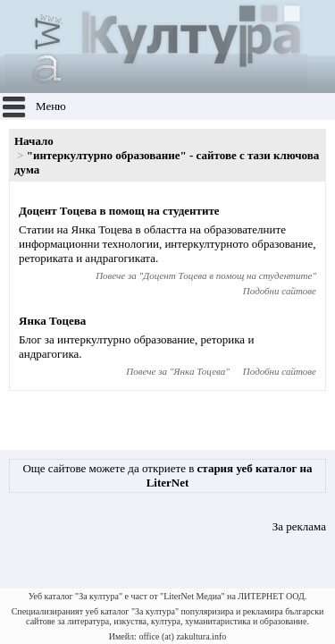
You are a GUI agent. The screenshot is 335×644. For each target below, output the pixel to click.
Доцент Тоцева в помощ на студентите (119, 211)
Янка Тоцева (52, 321)
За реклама (299, 526)
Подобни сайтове (280, 291)
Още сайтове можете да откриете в (167, 475)
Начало (34, 141)
